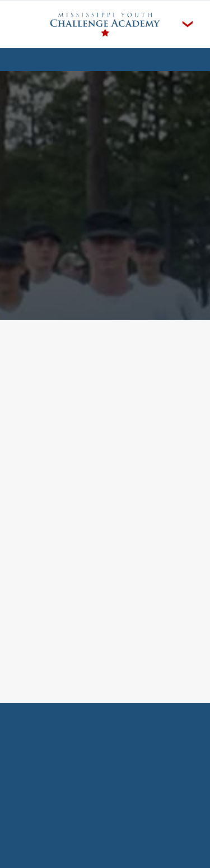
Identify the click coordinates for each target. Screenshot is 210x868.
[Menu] (188, 24)
